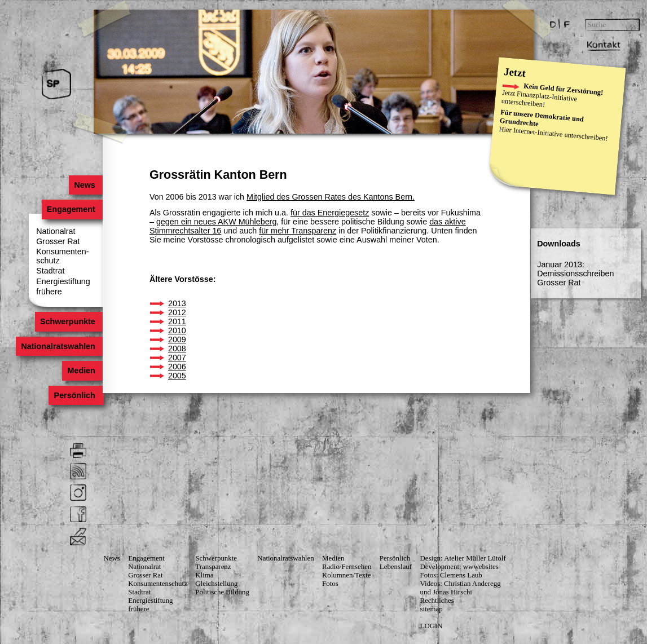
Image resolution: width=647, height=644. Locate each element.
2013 (177, 303)
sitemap (432, 609)
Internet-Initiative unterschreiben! (560, 134)
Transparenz (213, 567)
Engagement (71, 209)
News (84, 185)
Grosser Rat (58, 241)
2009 (177, 339)
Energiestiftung (63, 281)
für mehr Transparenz (298, 231)
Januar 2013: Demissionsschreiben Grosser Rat (575, 274)
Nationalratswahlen (58, 346)
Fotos (330, 584)
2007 (177, 358)
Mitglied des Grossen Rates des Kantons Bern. (331, 197)
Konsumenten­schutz (158, 584)
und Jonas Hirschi (446, 592)
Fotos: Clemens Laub (451, 575)
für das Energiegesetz (330, 213)
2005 (177, 376)
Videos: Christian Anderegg (461, 584)
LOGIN (432, 626)
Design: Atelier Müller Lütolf (463, 558)
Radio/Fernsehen (347, 567)
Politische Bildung (222, 592)
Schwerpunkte (68, 322)
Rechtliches (437, 601)
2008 (177, 349)
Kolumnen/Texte (346, 575)
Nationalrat (56, 231)
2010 (177, 330)
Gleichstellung (216, 584)
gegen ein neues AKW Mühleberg (216, 222)
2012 (177, 312)
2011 (177, 321)
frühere (49, 292)
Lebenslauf (396, 567)
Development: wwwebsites (459, 567)
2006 (177, 367)
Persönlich (75, 395)
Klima (204, 575)
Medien (81, 371)
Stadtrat (50, 271)
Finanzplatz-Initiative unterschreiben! (539, 99)
